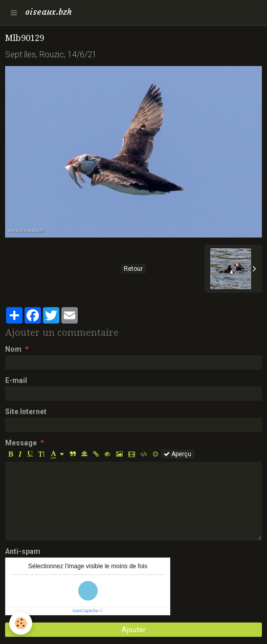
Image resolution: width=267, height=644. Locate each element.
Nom (13, 349)
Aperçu (177, 454)
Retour (133, 269)
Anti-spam (23, 551)
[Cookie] (21, 623)
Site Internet (26, 412)
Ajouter (134, 630)
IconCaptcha (86, 611)
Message (21, 443)
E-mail (16, 380)
